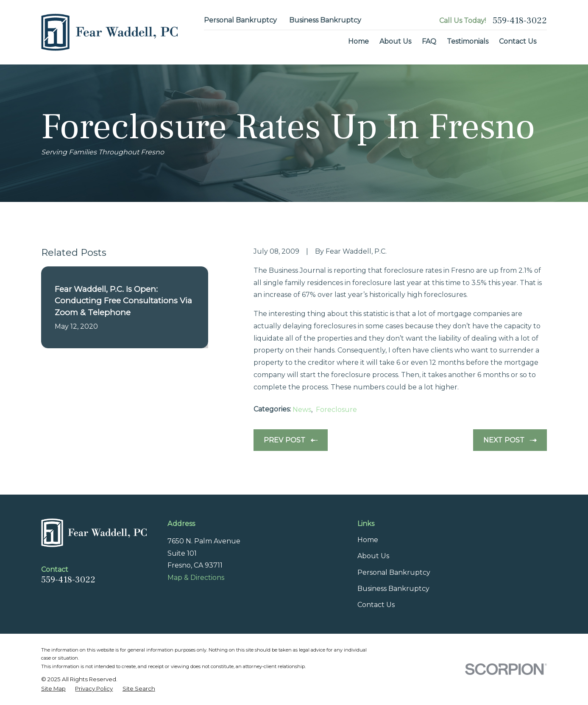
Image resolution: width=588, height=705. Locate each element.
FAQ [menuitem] (429, 41)
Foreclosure (336, 410)
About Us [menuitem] (395, 41)
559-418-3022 (520, 21)
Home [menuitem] (358, 41)
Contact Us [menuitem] (518, 41)
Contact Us (376, 605)
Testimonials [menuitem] (468, 41)
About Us (373, 556)
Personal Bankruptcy (240, 20)
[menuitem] (53, 689)
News (302, 410)
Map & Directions (196, 578)
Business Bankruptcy (325, 20)
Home (368, 540)
